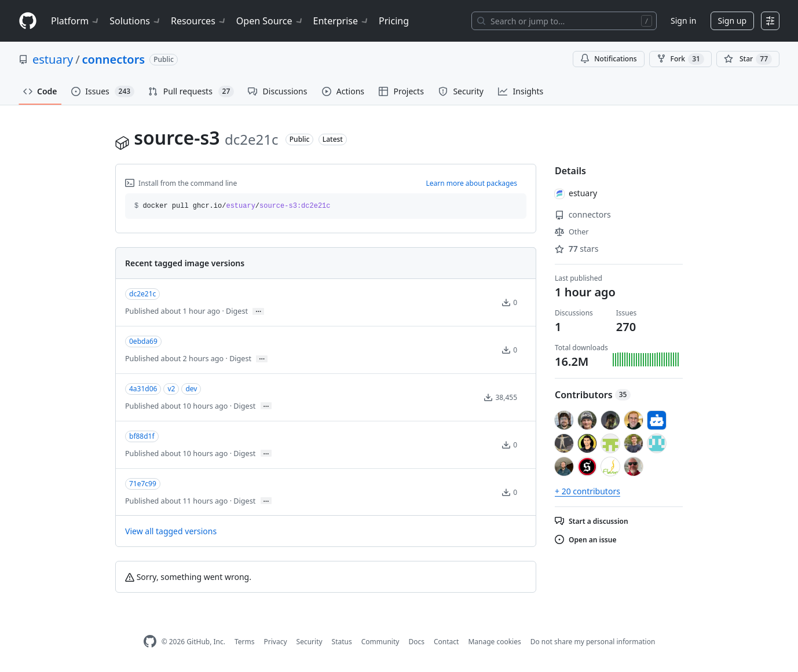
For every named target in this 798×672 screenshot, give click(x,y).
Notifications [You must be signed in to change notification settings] (608, 59)
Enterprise (341, 21)
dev (191, 389)
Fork (680, 59)
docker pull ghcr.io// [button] (232, 206)
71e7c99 (143, 484)
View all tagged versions (171, 531)
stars (576, 249)
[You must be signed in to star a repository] (748, 59)
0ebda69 (143, 341)
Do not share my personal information (593, 642)
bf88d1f (142, 436)
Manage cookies (494, 642)
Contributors (593, 395)
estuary (53, 59)
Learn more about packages (471, 183)
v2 (171, 389)
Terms (245, 642)
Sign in (683, 21)
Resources (199, 21)
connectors (114, 59)
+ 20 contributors (587, 491)
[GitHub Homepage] (150, 642)
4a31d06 (143, 389)
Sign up (732, 21)
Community (380, 642)
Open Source (270, 21)
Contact (446, 642)
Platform (76, 21)
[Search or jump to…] (564, 21)
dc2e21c (142, 294)
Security (310, 642)
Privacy (276, 642)
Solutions (136, 21)
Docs (416, 642)
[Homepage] (28, 21)
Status (342, 642)
